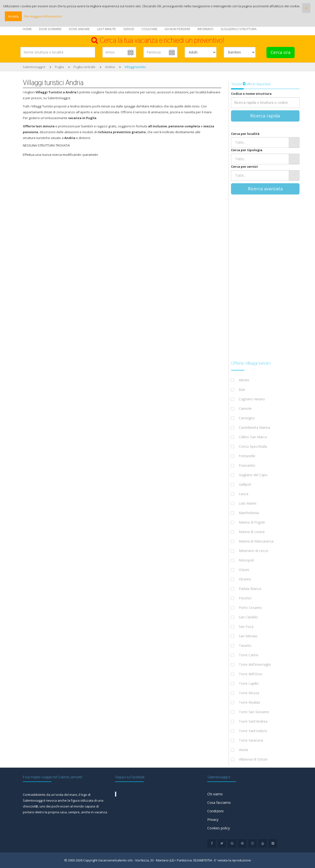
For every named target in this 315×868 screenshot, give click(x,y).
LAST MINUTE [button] (107, 29)
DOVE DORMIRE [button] (50, 29)
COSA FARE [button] (149, 29)
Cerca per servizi (244, 167)
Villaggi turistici (135, 67)
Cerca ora (281, 52)
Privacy (213, 820)
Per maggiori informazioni (43, 16)
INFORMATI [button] (205, 29)
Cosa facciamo (219, 802)
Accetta (13, 16)
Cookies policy (219, 828)
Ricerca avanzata (265, 189)
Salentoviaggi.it (34, 67)
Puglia (59, 67)
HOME (27, 29)
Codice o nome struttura (251, 94)
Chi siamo (215, 794)
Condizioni (215, 811)
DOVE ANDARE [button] (79, 29)
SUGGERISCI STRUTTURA (239, 29)
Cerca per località (245, 134)
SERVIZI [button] (129, 29)
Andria (110, 67)
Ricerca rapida (265, 116)
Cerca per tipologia (247, 150)
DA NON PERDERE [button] (178, 29)
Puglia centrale (84, 67)
